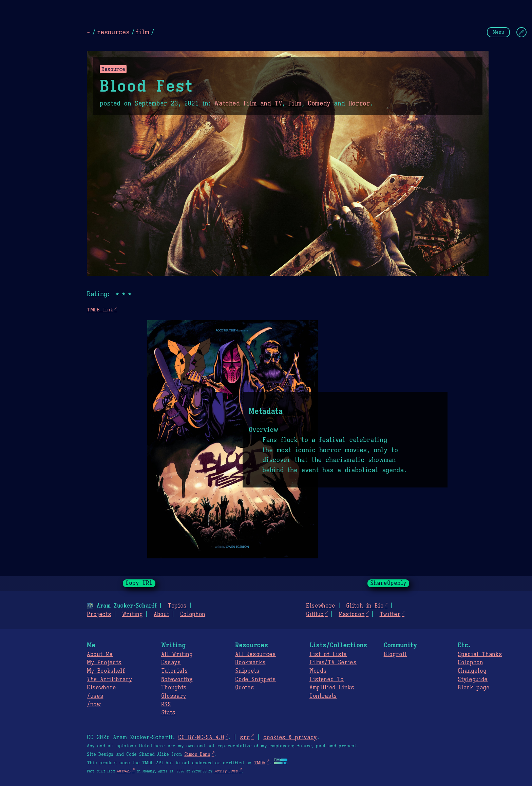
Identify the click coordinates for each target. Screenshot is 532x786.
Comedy (319, 103)
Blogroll (395, 654)
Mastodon (351, 614)
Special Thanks (480, 654)
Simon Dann (197, 754)
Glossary (174, 696)
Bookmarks (250, 663)
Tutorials (175, 671)
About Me (100, 654)
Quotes (244, 688)
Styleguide (473, 679)
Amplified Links (332, 688)
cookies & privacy (290, 737)
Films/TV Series (333, 663)
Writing (132, 614)
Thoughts (174, 688)
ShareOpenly (388, 583)
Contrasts (323, 696)
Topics (177, 606)
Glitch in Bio (365, 606)
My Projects (104, 663)
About (161, 614)
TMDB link (100, 310)
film (142, 32)
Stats (168, 713)
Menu (498, 32)
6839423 (124, 771)
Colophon (193, 614)
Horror (359, 103)
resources (113, 32)
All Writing (177, 654)
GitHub (315, 614)
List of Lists (328, 654)
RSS (166, 705)
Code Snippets (255, 679)
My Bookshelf (106, 671)
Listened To (327, 679)
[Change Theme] (521, 32)
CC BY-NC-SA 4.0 (201, 737)
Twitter (390, 614)
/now (94, 705)
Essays (171, 663)
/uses (95, 696)
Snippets (247, 671)
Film (295, 103)
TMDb (260, 763)
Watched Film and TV (248, 103)
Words (318, 671)
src (245, 737)
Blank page (473, 688)
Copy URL (139, 583)
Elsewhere (321, 606)
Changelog (472, 671)
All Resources (255, 654)
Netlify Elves (226, 771)
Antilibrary (110, 679)
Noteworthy (177, 679)
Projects (99, 614)
